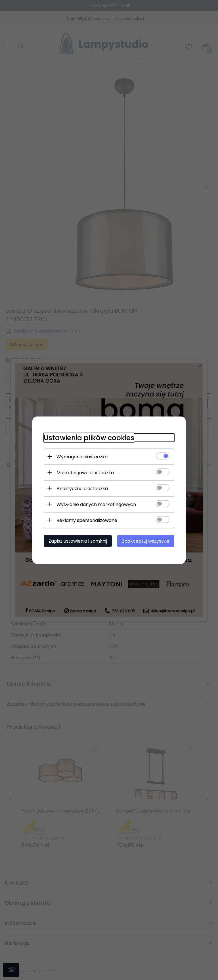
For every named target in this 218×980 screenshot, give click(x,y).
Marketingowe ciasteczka (85, 472)
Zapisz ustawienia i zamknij (78, 541)
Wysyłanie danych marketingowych (96, 504)
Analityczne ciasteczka (82, 488)
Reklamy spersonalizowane (87, 520)
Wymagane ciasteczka (82, 457)
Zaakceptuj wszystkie (146, 541)
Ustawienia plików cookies (89, 437)
